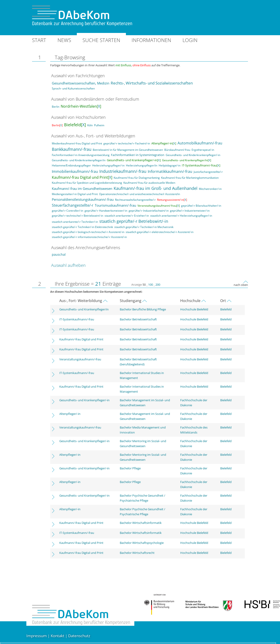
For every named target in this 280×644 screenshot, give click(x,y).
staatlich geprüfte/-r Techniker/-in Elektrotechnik (82, 227)
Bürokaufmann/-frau (177, 150)
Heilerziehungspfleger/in (142, 165)
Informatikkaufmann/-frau (170, 171)
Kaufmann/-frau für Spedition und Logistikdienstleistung (87, 183)
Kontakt (57, 636)
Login (190, 40)
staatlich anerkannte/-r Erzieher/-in (127, 216)
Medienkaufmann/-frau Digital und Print (77, 143)
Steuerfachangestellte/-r (73, 205)
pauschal (59, 254)
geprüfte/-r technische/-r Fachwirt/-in (127, 143)
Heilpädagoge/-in (170, 165)
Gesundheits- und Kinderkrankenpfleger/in (79, 160)
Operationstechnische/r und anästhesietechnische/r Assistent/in (140, 194)
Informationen (151, 40)
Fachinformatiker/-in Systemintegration (138, 155)
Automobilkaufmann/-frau (200, 143)
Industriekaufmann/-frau (123, 171)
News (64, 40)
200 (158, 285)
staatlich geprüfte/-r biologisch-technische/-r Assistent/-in (88, 232)
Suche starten (101, 40)
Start (39, 40)
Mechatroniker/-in (210, 189)
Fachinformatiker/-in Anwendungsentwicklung (81, 155)
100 (151, 285)
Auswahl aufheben (68, 265)
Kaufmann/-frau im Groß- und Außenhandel (156, 188)
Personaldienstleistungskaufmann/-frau (83, 199)
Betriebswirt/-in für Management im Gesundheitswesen (128, 150)
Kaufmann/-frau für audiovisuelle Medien (149, 183)
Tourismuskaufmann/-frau (115, 205)
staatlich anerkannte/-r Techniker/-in (75, 222)
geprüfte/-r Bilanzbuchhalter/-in (201, 206)
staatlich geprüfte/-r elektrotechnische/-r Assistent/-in (160, 232)
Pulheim (99, 125)
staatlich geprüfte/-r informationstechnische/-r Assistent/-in (89, 237)
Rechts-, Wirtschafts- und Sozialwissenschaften (152, 83)
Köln (90, 125)
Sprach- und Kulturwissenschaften (73, 88)
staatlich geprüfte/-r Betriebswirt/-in (134, 221)
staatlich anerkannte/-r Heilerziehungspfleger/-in (181, 216)
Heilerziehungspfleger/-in (108, 165)
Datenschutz (79, 636)
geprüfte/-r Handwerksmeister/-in (106, 211)
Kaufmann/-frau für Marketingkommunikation (190, 178)
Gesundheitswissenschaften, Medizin (81, 83)
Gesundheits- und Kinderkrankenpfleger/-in (193, 155)
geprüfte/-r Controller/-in (67, 211)
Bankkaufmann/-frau (72, 149)
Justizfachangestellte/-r (208, 172)
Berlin (56, 107)
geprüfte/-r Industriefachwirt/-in (149, 211)
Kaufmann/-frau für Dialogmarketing (137, 178)
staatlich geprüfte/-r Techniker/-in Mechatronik (144, 227)
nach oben (241, 285)
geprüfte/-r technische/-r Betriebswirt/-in (77, 216)
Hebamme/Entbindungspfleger (71, 165)
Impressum (37, 636)
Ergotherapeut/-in (203, 150)
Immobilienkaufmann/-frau (75, 171)
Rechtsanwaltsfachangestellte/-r (135, 200)
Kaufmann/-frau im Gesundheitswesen (82, 188)
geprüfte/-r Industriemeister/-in (190, 211)
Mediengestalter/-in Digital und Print (75, 194)
